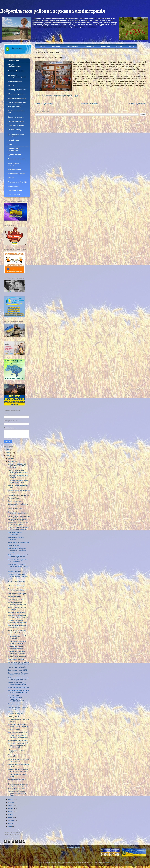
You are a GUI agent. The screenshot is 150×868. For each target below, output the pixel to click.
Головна (42, 46)
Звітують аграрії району (16, 612)
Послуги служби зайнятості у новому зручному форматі (18, 736)
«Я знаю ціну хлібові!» (16, 600)
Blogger (108, 862)
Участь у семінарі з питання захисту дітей (18, 708)
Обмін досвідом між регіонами (19, 517)
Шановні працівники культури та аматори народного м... (18, 691)
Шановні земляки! (14, 597)
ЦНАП (10, 144)
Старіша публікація (136, 104)
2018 (8, 450)
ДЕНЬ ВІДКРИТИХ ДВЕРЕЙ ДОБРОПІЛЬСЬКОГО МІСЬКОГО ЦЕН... (18, 745)
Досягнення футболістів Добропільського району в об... (18, 576)
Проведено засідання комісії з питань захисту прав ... (19, 481)
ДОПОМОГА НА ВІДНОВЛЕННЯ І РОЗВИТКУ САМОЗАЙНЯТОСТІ (16, 698)
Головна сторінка (90, 104)
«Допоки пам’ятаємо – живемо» (16, 538)
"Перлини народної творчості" (19, 688)
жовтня (11, 799)
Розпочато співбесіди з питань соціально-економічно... (19, 590)
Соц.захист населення (17, 159)
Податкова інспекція (16, 125)
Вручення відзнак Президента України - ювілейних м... (19, 674)
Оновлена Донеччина (16, 71)
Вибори (11, 85)
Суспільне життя (14, 155)
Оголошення (105, 46)
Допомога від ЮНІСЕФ (16, 659)
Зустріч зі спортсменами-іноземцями (17, 582)
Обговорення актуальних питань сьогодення (17, 713)
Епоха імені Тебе (14, 545)
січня (10, 826)
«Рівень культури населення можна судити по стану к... (18, 770)
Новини (119, 46)
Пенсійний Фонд (14, 130)
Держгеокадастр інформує (14, 164)
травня (11, 814)
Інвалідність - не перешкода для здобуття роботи (18, 524)
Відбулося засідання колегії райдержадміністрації (18, 556)
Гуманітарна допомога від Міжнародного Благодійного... (17, 637)
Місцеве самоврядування (15, 66)
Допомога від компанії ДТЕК (18, 670)
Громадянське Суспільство (13, 149)
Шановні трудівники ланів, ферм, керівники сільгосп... (18, 616)
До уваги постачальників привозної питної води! (17, 652)
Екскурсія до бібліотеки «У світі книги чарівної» (17, 780)
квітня (11, 817)
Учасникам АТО (14, 195)
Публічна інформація (16, 121)
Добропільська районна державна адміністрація (52, 11)
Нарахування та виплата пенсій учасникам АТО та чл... (18, 566)
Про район (56, 46)
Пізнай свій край (14, 498)
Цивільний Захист (15, 190)
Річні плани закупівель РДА (17, 112)
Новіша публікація (44, 104)
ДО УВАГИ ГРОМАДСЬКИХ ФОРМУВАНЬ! (18, 561)
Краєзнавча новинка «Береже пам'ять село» (19, 761)
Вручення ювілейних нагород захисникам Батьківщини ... (19, 663)
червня (11, 811)
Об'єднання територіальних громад (17, 76)
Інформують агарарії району (18, 740)
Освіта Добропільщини (17, 102)
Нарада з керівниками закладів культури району (18, 472)
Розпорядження (72, 46)
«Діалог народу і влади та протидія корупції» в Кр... (18, 684)
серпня (11, 805)
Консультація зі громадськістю (19, 542)
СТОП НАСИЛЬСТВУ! (16, 509)
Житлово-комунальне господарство (16, 135)
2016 (8, 456)
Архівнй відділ (14, 140)
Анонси (131, 46)
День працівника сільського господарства (18, 626)
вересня (11, 802)
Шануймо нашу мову (15, 704)
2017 (8, 453)
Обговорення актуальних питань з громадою (17, 642)
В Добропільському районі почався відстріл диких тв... (19, 726)
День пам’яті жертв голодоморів (15, 533)
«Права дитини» (14, 729)
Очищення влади (15, 169)
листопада (12, 461)
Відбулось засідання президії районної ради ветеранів (18, 679)
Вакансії (11, 178)
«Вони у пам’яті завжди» (17, 586)
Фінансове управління (17, 94)
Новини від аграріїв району (18, 667)
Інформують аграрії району (18, 520)
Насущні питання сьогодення (18, 495)
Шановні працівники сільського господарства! (18, 604)
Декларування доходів (17, 174)
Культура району (14, 107)
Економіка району (15, 81)
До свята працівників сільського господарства (17, 621)
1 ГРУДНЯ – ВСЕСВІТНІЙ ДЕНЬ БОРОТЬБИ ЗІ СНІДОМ (17, 466)
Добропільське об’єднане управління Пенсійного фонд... (17, 550)
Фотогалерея (89, 46)
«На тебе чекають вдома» (17, 656)
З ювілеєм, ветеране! (16, 501)
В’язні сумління (13, 717)
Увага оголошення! (15, 571)
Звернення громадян (16, 117)
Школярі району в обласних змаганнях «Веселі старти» (18, 513)
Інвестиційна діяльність (17, 90)
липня (11, 808)
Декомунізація (13, 186)
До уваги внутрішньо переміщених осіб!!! (16, 647)
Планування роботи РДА (17, 182)
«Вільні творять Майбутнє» (18, 594)
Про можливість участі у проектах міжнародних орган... (17, 794)
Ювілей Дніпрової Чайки (17, 789)
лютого (11, 823)
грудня (11, 458)
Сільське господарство (17, 98)
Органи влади (13, 60)
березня (11, 820)
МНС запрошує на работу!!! (18, 732)
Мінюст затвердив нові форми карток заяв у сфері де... (19, 529)
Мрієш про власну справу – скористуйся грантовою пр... (19, 631)
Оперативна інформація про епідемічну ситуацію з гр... (18, 785)
